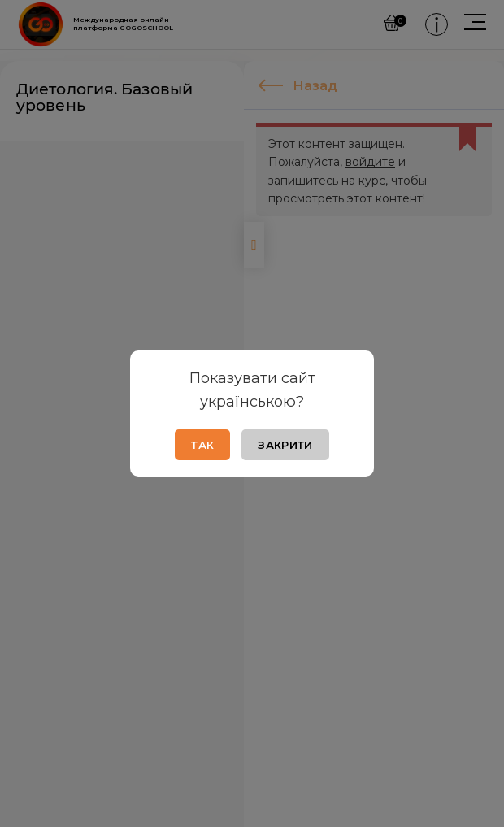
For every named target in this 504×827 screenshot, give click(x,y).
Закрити (285, 445)
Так (202, 445)
